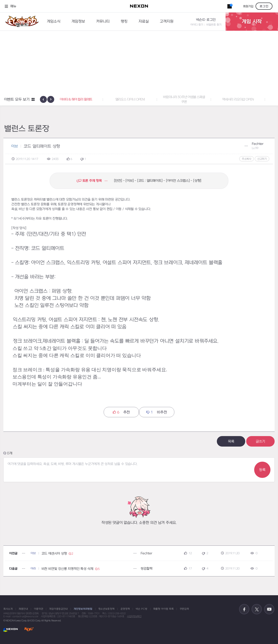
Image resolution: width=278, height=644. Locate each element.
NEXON (11, 630)
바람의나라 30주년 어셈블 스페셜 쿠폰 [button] (193, 100)
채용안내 (23, 609)
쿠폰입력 (184, 609)
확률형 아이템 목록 (164, 609)
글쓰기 (260, 442)
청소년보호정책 (106, 609)
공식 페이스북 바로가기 (244, 609)
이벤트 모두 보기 (17, 100)
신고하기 (262, 159)
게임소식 (54, 22)
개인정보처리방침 (83, 609)
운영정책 (125, 609)
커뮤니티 (103, 22)
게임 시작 (252, 22)
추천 (121, 412)
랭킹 (124, 22)
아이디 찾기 (197, 25)
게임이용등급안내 (58, 609)
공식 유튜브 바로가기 (269, 609)
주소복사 (247, 159)
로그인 (264, 6)
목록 (231, 442)
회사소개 (8, 609)
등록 (262, 470)
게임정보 (78, 22)
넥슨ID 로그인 (206, 20)
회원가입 (248, 6)
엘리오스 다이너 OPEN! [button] (139, 100)
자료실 (144, 22)
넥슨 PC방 (141, 609)
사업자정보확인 (134, 616)
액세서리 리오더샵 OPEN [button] (247, 100)
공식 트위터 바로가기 (257, 609)
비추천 (157, 412)
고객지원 (167, 22)
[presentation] (43, 99)
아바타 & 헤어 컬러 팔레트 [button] (85, 100)
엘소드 (21, 22)
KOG (29, 630)
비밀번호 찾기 (214, 25)
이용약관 (39, 609)
